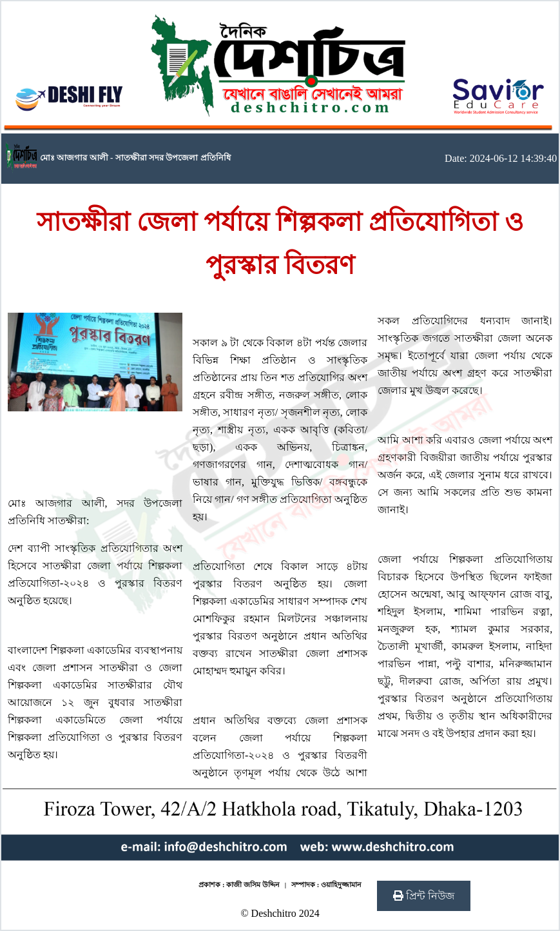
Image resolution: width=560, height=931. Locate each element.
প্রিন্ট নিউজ (424, 896)
